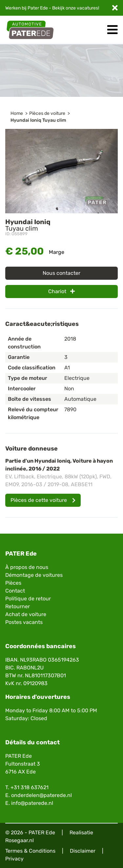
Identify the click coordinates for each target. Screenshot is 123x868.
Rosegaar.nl (20, 840)
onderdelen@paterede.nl (41, 795)
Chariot (61, 291)
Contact (15, 591)
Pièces (13, 583)
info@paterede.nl (32, 803)
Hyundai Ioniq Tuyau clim (38, 120)
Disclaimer (83, 851)
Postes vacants (24, 622)
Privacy (14, 859)
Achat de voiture (26, 614)
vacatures (87, 8)
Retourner (18, 606)
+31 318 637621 (30, 787)
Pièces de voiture (47, 113)
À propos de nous (27, 567)
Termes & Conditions (30, 851)
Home (17, 113)
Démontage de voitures (34, 575)
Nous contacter (61, 273)
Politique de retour (28, 599)
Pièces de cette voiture (43, 500)
